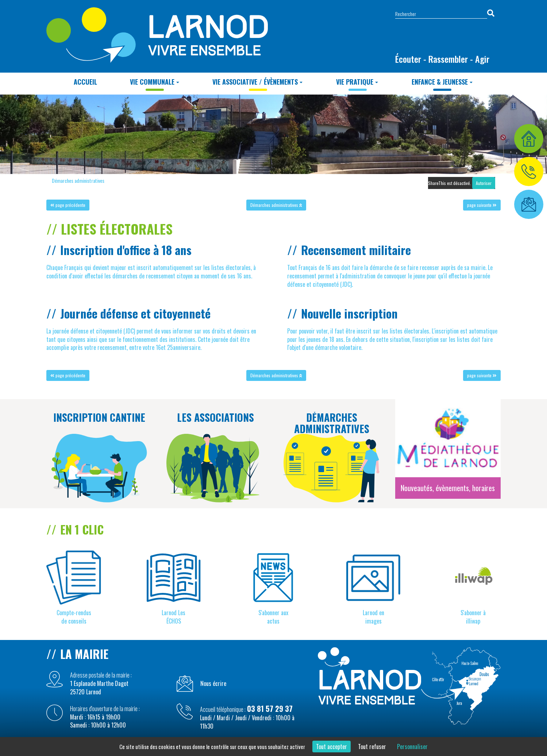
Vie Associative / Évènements (257, 82)
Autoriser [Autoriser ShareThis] (484, 183)
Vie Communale (155, 82)
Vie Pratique (357, 82)
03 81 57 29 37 (270, 709)
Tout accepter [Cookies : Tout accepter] (332, 747)
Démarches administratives (78, 180)
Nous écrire (213, 684)
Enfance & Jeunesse (442, 82)
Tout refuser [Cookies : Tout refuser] (372, 747)
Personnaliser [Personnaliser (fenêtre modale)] (412, 747)
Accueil (85, 82)
